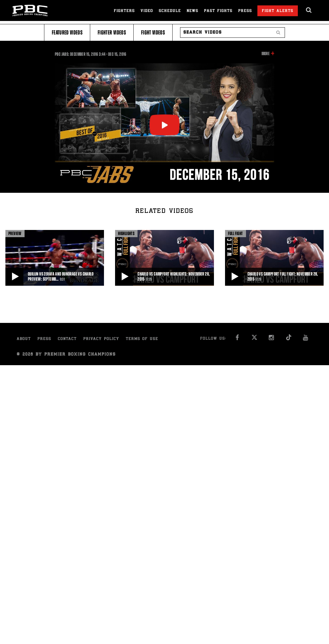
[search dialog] (309, 10)
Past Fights (218, 11)
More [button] (266, 54)
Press (245, 11)
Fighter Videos (112, 33)
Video (147, 11)
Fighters (124, 11)
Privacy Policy (101, 339)
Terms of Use (142, 339)
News (193, 11)
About (24, 339)
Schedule (170, 11)
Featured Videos (67, 33)
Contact (67, 339)
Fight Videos (153, 33)
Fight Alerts (278, 11)
